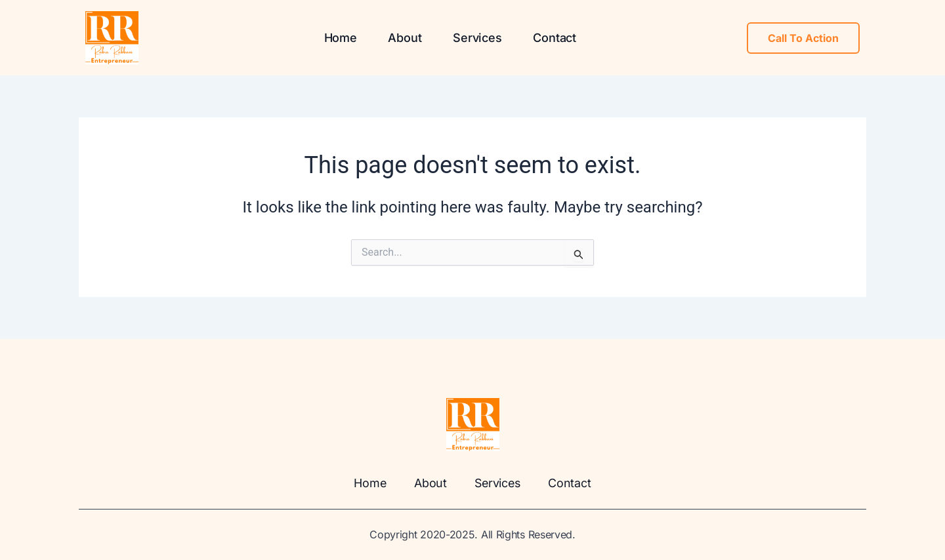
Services (477, 38)
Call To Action (803, 38)
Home (340, 38)
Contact (555, 38)
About (405, 38)
